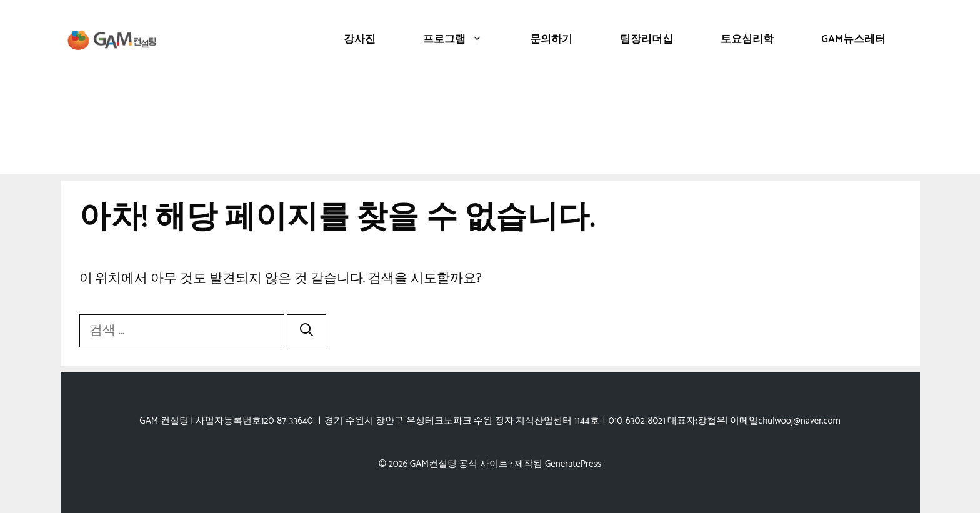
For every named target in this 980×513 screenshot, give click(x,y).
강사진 (360, 39)
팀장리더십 (647, 39)
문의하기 (551, 39)
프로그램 (465, 39)
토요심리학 (747, 39)
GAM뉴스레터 (853, 39)
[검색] (307, 331)
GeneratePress (573, 464)
